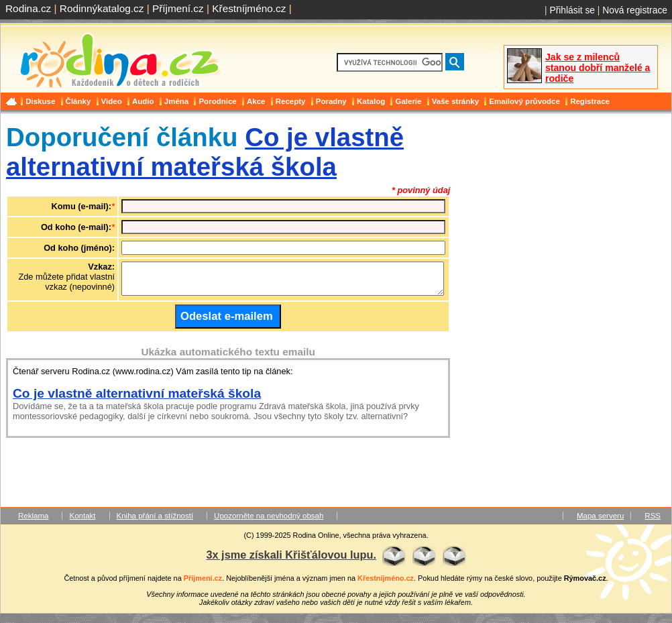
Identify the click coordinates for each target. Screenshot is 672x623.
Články (78, 101)
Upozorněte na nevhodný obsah (269, 522)
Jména (177, 101)
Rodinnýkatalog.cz (102, 8)
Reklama (33, 522)
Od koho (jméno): (79, 248)
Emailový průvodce (524, 101)
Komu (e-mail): (82, 206)
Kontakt (82, 522)
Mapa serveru (600, 522)
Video (112, 101)
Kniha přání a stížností (155, 522)
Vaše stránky (455, 101)
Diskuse (40, 101)
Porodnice (217, 101)
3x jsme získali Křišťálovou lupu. (291, 561)
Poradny (331, 101)
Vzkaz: (101, 267)
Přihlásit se (572, 10)
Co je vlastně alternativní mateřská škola (205, 152)
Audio (143, 101)
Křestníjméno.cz (249, 8)
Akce (256, 101)
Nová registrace (635, 10)
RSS (653, 522)
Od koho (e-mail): (76, 227)
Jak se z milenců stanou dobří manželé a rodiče (598, 68)
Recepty (291, 101)
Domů (13, 101)
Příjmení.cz (178, 8)
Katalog (371, 101)
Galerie (408, 101)
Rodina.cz (28, 8)
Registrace (590, 101)
